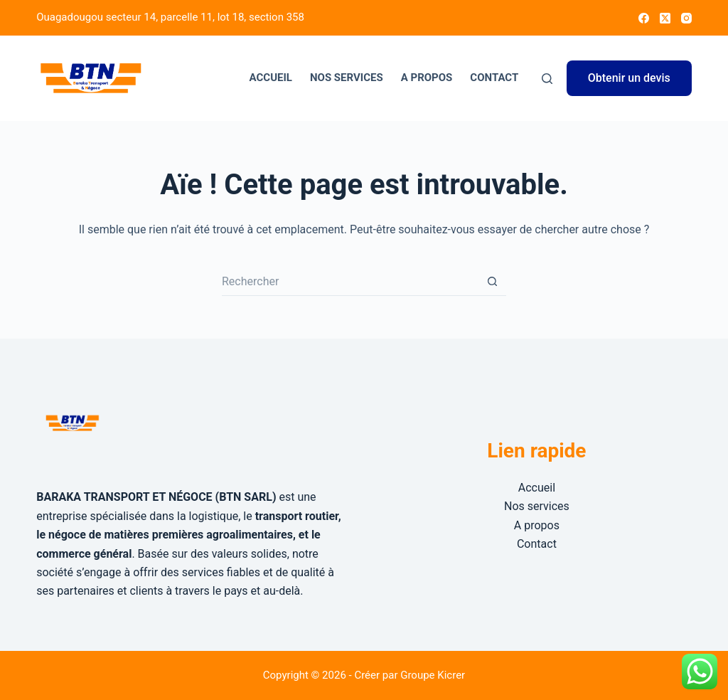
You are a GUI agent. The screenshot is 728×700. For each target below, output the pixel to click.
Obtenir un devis (629, 78)
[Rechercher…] (350, 282)
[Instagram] (686, 18)
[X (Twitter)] (665, 18)
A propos (427, 78)
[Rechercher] (547, 79)
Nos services (347, 78)
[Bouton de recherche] (492, 282)
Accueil (271, 78)
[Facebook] (644, 18)
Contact (494, 78)
